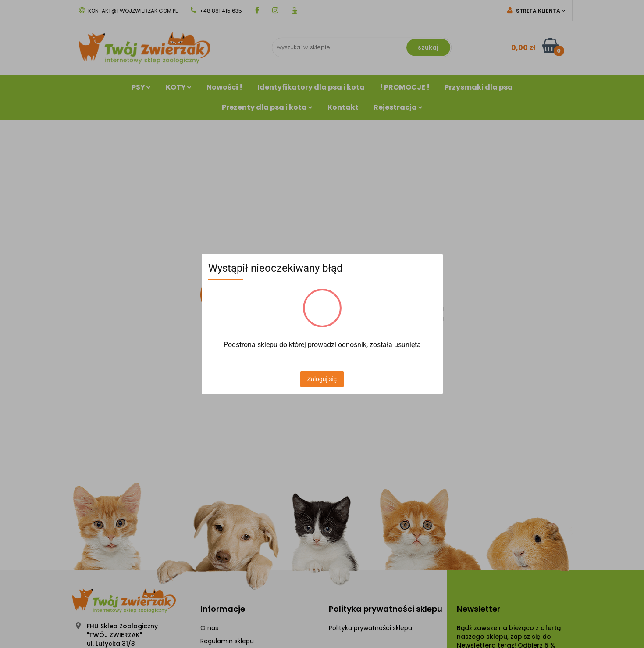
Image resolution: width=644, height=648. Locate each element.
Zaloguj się (322, 379)
